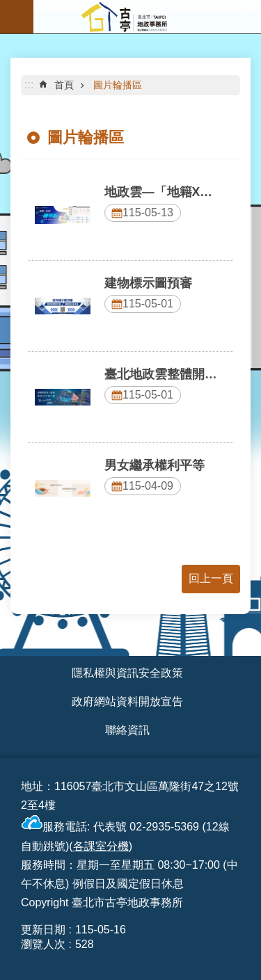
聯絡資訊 (127, 730)
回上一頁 (211, 578)
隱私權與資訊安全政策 (127, 673)
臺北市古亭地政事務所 (147, 17)
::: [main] (29, 85)
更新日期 (43, 930)
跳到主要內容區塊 (7, 7)
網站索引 (17, 17)
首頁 (64, 85)
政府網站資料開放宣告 (127, 701)
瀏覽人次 (43, 944)
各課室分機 (101, 846)
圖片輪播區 (118, 85)
